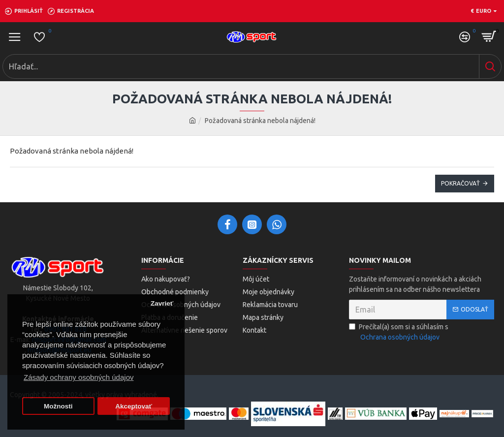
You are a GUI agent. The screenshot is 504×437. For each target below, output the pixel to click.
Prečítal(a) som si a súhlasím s (399, 333)
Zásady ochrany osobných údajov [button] (79, 377)
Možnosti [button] (58, 406)
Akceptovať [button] (134, 406)
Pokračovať (460, 183)
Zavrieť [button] (162, 303)
